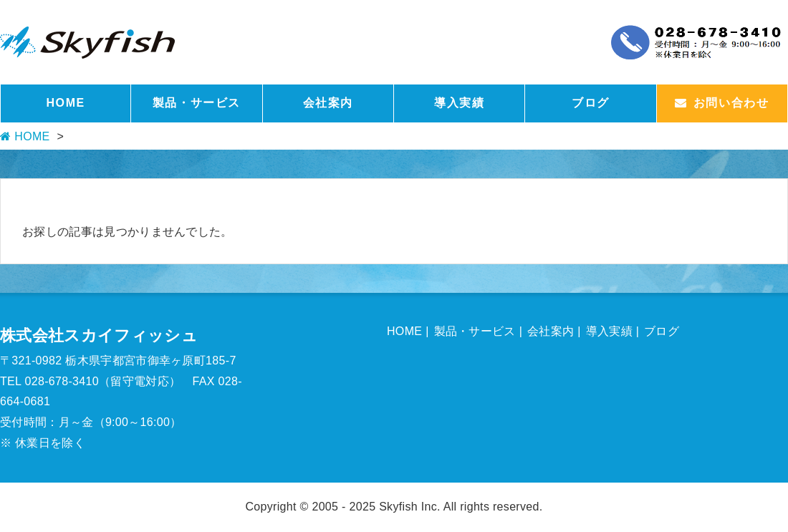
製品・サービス (197, 103)
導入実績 (459, 103)
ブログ (591, 103)
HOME (65, 103)
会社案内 (328, 103)
